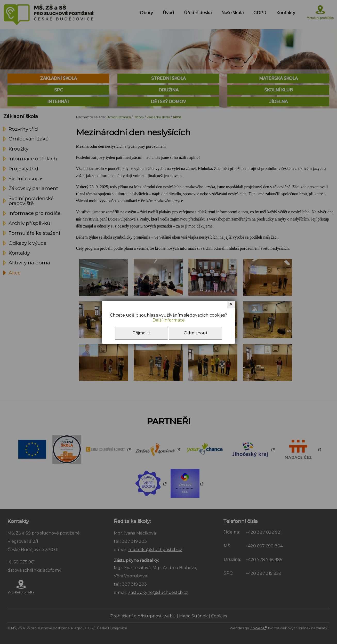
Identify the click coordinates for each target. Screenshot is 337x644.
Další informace (169, 320)
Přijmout (141, 333)
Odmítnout (196, 333)
